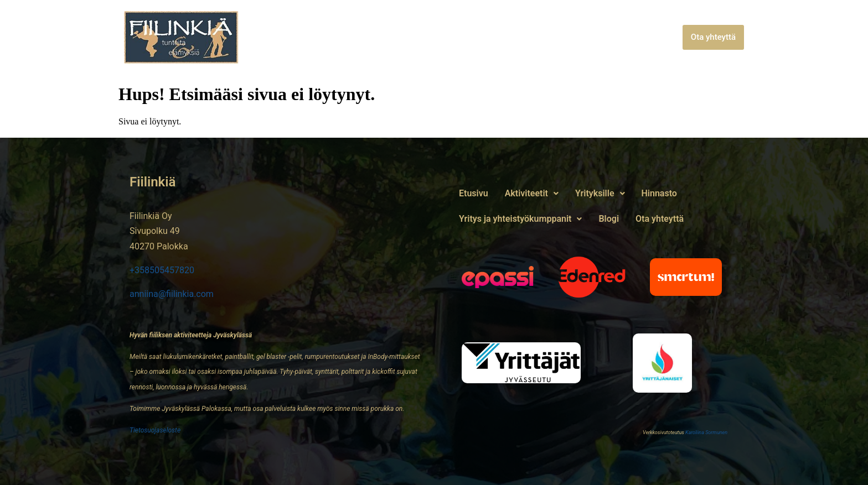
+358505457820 (162, 270)
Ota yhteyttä (713, 37)
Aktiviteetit (352, 37)
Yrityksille (421, 37)
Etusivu (294, 37)
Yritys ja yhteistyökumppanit (576, 37)
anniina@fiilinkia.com (172, 294)
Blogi (664, 37)
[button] (352, 38)
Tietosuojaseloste (155, 430)
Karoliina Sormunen (706, 432)
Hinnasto (479, 37)
